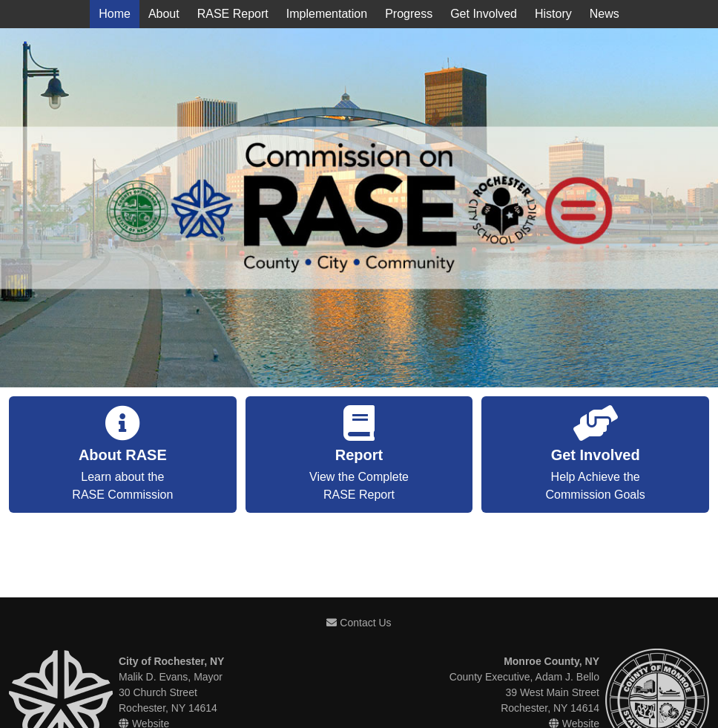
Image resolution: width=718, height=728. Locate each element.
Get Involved (484, 14)
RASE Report (233, 14)
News (605, 14)
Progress (409, 14)
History (553, 14)
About (164, 14)
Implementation (327, 14)
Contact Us (359, 623)
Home (115, 14)
